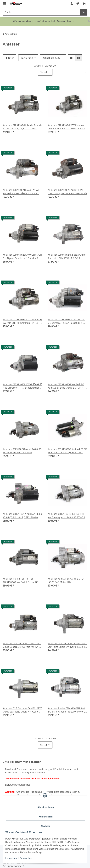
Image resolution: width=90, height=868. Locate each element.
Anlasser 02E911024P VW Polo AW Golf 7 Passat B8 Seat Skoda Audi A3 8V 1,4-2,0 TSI (67, 127)
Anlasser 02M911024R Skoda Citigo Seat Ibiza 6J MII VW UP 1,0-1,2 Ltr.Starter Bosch (67, 256)
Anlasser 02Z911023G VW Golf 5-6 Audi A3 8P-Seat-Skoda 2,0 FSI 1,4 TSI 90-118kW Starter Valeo (67, 386)
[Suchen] (84, 12)
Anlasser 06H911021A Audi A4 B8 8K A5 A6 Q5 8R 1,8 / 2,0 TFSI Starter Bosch (22, 516)
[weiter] (84, 72)
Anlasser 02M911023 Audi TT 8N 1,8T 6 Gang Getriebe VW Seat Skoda (67, 192)
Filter (9, 58)
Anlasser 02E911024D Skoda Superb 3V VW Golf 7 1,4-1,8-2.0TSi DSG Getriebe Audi (22, 127)
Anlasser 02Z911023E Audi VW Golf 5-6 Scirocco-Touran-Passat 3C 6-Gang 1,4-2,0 (66, 321)
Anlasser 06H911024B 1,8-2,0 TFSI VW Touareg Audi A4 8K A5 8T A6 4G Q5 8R (67, 516)
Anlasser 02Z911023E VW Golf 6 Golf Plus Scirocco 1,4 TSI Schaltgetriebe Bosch (22, 386)
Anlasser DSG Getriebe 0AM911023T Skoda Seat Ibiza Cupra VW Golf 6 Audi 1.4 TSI (22, 710)
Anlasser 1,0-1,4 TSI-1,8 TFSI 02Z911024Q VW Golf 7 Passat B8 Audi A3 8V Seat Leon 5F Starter (20, 580)
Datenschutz (26, 858)
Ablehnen (46, 826)
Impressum (11, 858)
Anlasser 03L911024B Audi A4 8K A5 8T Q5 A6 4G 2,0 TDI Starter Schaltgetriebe (22, 451)
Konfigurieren (46, 817)
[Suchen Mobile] (41, 12)
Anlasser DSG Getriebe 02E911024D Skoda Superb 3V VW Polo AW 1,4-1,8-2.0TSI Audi (22, 645)
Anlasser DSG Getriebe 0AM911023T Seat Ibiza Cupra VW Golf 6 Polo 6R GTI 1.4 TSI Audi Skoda (67, 645)
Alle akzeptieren (46, 807)
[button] (72, 4)
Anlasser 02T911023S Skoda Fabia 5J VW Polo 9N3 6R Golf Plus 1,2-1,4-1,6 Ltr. (22, 321)
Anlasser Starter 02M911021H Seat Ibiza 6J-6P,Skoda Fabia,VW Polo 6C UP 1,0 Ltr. (66, 710)
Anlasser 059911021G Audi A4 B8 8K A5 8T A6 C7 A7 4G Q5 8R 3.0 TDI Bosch (67, 451)
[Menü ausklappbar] (4, 2)
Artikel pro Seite (52, 58)
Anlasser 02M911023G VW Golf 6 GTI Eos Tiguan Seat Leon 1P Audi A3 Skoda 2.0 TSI (22, 256)
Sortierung (27, 58)
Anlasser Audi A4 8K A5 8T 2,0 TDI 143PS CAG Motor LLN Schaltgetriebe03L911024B (66, 580)
